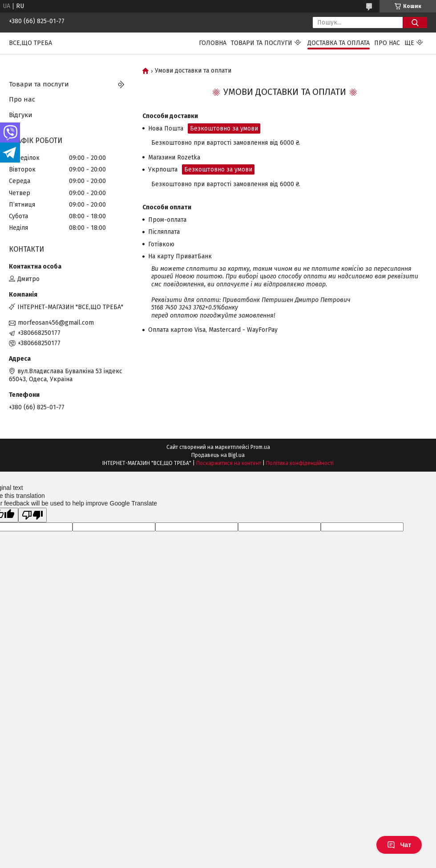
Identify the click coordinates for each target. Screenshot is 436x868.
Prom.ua (260, 447)
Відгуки (21, 115)
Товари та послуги (262, 43)
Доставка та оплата (339, 43)
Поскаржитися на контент (229, 463)
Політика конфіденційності (300, 463)
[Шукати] (415, 22)
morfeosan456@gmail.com (56, 323)
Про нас (387, 43)
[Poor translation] (32, 515)
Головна (213, 43)
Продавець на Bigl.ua (218, 455)
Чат (399, 845)
